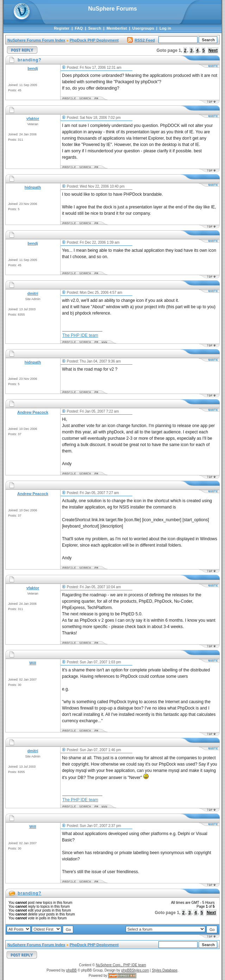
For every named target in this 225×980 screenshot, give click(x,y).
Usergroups (143, 28)
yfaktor (33, 118)
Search (95, 28)
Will (33, 663)
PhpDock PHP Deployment (94, 40)
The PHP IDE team (80, 335)
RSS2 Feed (141, 40)
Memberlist (117, 28)
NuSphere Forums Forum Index (36, 40)
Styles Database (165, 970)
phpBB (71, 970)
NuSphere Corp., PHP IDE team (121, 965)
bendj (33, 68)
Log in (165, 28)
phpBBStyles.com (135, 970)
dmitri (33, 293)
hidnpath (33, 187)
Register (62, 28)
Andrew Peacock (33, 412)
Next (213, 50)
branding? (30, 893)
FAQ (79, 28)
